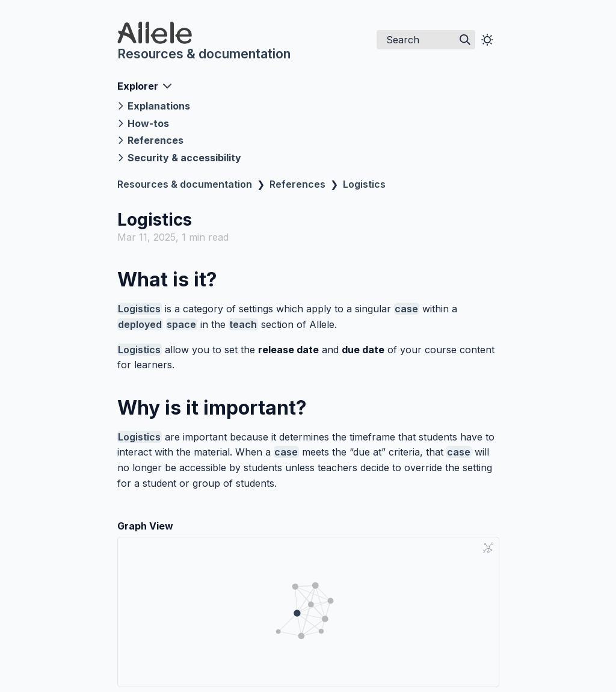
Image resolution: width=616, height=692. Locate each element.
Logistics (364, 184)
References (297, 184)
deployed (140, 324)
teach (243, 324)
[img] (465, 40)
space (181, 324)
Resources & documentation (204, 54)
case (406, 309)
